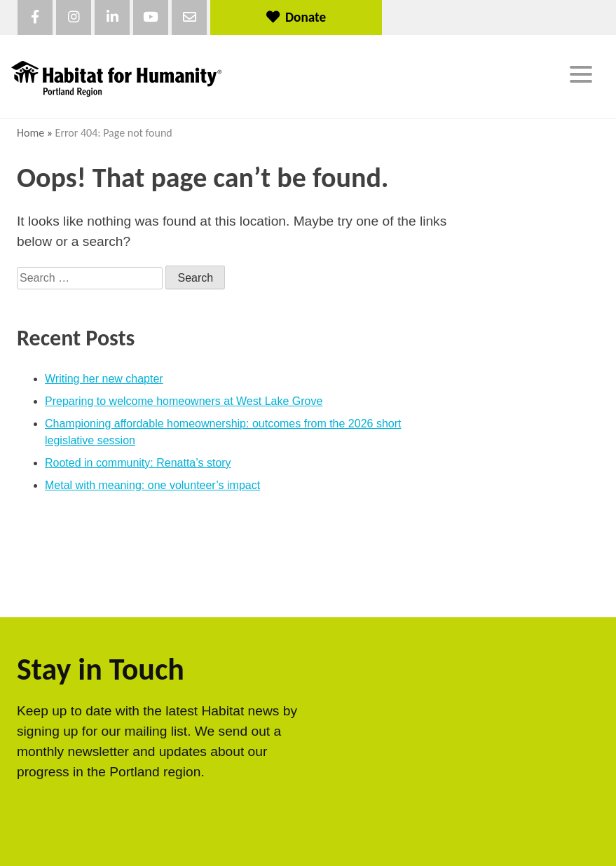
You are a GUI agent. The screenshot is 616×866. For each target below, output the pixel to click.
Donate (296, 17)
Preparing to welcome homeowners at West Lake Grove (184, 401)
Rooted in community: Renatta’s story (138, 463)
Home (30, 133)
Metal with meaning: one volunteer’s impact (152, 485)
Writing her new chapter (104, 379)
